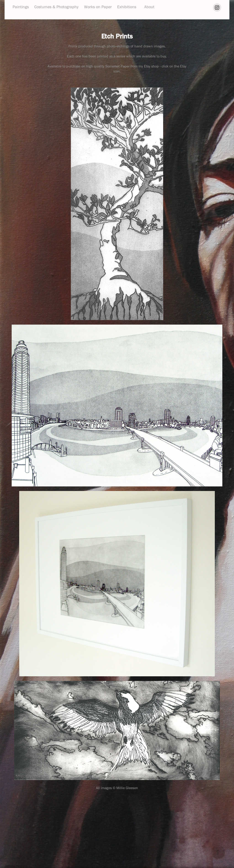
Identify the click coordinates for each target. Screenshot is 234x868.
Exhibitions (127, 7)
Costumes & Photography (56, 7)
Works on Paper (98, 7)
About (149, 7)
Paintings (21, 7)
